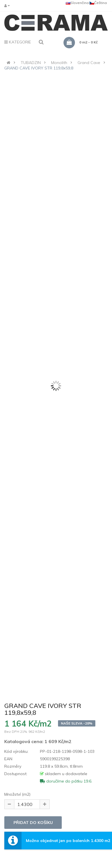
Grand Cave (89, 63)
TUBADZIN (31, 63)
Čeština (98, 3)
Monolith (59, 63)
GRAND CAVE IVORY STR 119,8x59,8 (39, 68)
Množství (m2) (17, 794)
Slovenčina (77, 3)
